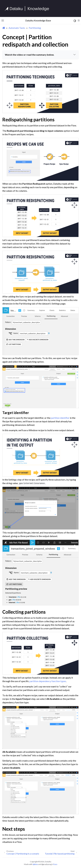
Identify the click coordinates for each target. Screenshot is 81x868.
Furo (55, 864)
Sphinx (35, 864)
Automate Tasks (17, 28)
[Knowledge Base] (28, 9)
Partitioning (35, 28)
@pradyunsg (47, 864)
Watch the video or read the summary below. (41, 55)
